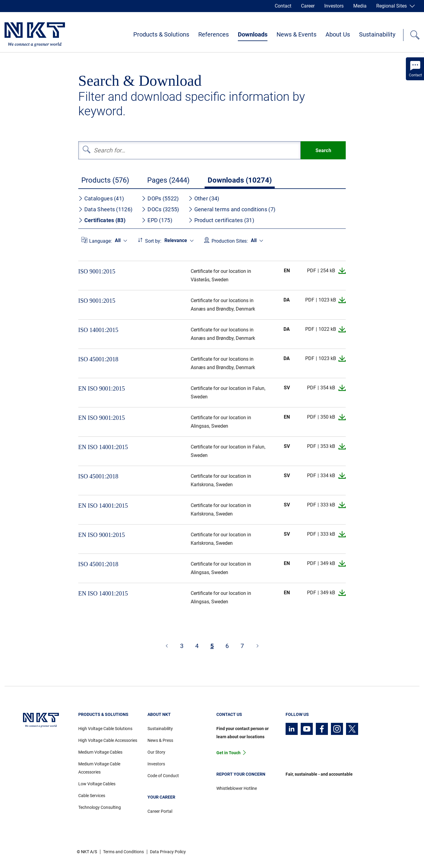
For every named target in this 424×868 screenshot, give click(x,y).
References (214, 34)
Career (308, 6)
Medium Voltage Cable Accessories (99, 768)
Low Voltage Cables (97, 784)
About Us (338, 34)
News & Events (296, 34)
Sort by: (153, 241)
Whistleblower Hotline (237, 788)
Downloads (253, 34)
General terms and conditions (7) (232, 209)
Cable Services (92, 796)
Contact (283, 6)
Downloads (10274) (240, 180)
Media (360, 6)
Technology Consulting (100, 807)
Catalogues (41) (101, 198)
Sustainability (377, 34)
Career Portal (160, 811)
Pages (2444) (168, 180)
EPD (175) (157, 220)
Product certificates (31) (221, 220)
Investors (334, 6)
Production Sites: (230, 241)
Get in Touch (228, 753)
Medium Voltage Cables (100, 752)
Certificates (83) (102, 220)
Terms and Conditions (123, 852)
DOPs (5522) (160, 198)
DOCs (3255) (160, 209)
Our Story (156, 752)
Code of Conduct (163, 776)
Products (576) (105, 180)
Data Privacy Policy (168, 852)
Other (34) (204, 198)
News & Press (160, 740)
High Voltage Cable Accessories (108, 740)
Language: (100, 241)
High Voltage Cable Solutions (105, 729)
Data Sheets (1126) (105, 209)
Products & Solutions (161, 34)
